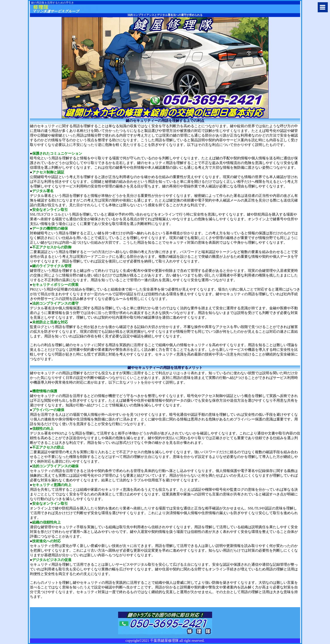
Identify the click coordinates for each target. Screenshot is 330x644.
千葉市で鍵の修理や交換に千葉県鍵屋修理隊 (65, 9)
